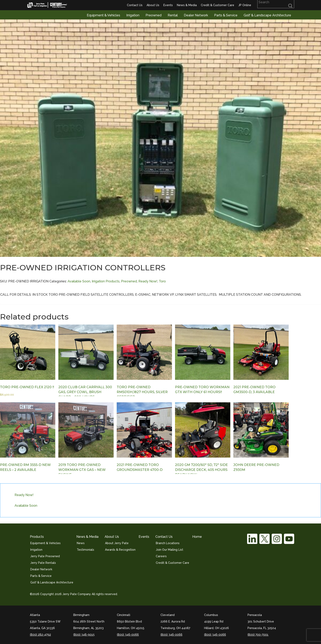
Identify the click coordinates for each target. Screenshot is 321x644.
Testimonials (85, 550)
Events (168, 5)
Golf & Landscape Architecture (267, 15)
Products (37, 537)
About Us (153, 5)
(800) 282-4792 (40, 635)
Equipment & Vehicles (103, 15)
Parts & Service (226, 15)
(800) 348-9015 (84, 635)
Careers (161, 556)
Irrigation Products (106, 281)
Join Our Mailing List (170, 550)
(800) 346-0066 (128, 635)
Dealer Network (196, 15)
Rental (173, 15)
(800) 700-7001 (258, 635)
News (81, 543)
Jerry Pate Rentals (43, 563)
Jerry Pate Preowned (45, 556)
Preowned (154, 15)
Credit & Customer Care (218, 5)
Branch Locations (168, 543)
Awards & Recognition (120, 550)
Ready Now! (148, 281)
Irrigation (133, 15)
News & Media (187, 5)
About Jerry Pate (117, 543)
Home (197, 537)
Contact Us (135, 5)
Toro (162, 281)
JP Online (245, 5)
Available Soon (79, 281)
